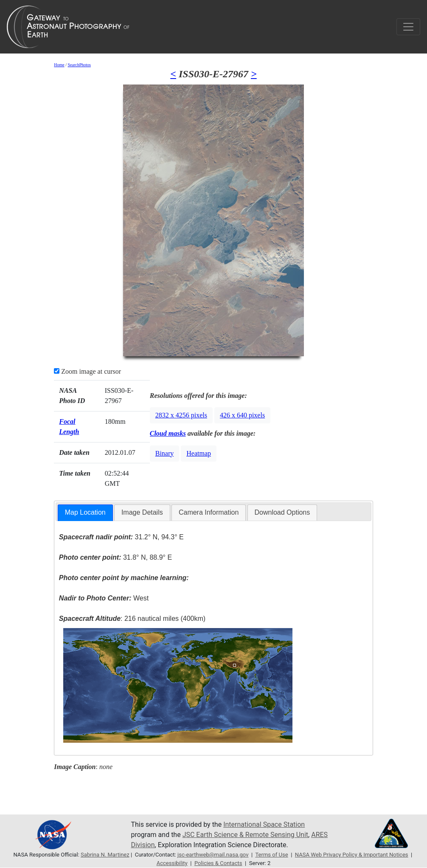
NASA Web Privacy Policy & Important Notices (352, 855)
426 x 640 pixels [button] (242, 415)
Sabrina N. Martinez (105, 855)
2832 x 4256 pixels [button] (181, 415)
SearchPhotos (79, 65)
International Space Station (264, 824)
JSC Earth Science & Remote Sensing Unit (245, 835)
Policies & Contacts (218, 863)
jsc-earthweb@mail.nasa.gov (213, 855)
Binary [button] (165, 453)
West (104, 598)
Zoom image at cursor (87, 371)
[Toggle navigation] (408, 27)
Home (59, 65)
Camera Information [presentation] (209, 512)
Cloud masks (168, 433)
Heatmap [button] (199, 453)
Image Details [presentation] (142, 512)
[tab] (85, 513)
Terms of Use (271, 855)
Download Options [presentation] (282, 512)
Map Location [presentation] (85, 512)
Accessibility (172, 863)
